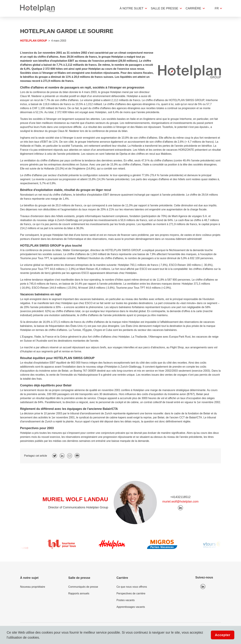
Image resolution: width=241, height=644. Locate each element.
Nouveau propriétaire (33, 587)
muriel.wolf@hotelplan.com (180, 502)
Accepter (223, 635)
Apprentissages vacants (131, 607)
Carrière (193, 8)
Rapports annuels (79, 593)
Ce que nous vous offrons (132, 587)
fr (217, 8)
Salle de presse (165, 8)
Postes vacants (126, 600)
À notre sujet (132, 8)
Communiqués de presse (83, 587)
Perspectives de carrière (131, 593)
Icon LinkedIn (203, 587)
